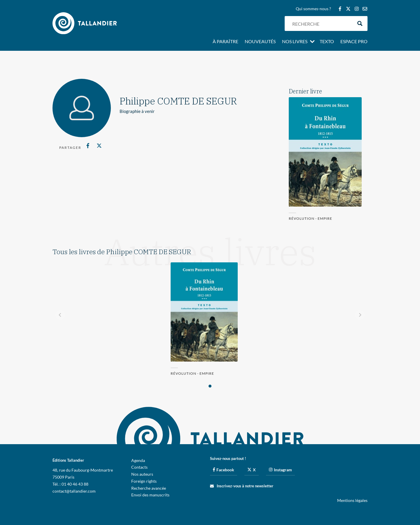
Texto (327, 42)
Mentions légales (352, 500)
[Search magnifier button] (360, 23)
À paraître (225, 42)
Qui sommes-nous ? (313, 9)
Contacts (139, 467)
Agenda (138, 460)
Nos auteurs (142, 474)
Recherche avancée (149, 488)
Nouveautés (260, 42)
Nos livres (295, 42)
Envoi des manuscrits (150, 495)
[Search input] (321, 23)
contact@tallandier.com (74, 491)
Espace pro (354, 42)
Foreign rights (144, 481)
